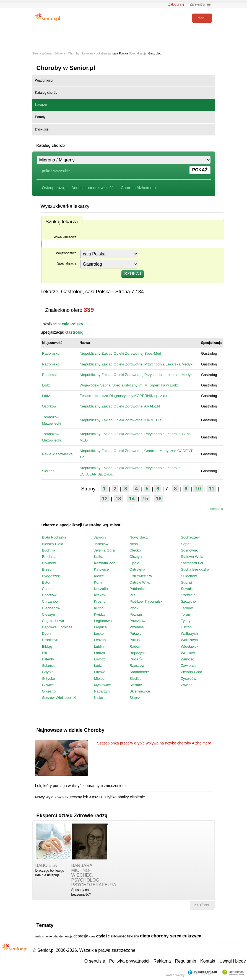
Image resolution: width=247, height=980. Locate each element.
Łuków (99, 672)
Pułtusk (136, 640)
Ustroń (186, 627)
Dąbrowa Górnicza (57, 627)
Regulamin (186, 961)
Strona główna (42, 53)
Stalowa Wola (192, 557)
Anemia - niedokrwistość (92, 188)
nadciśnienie (44, 936)
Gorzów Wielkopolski (59, 698)
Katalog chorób (46, 93)
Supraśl (187, 582)
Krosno (100, 601)
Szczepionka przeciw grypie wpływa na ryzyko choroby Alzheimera (154, 743)
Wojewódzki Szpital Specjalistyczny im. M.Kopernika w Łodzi (129, 385)
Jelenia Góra (104, 550)
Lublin (99, 646)
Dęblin (47, 633)
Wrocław (188, 653)
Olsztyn (136, 557)
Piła (132, 595)
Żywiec (187, 685)
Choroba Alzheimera (138, 188)
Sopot (186, 544)
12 (105, 499)
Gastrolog (155, 53)
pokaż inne (202, 905)
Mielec (99, 679)
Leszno (100, 640)
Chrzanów (50, 601)
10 (198, 489)
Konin (98, 582)
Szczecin (188, 595)
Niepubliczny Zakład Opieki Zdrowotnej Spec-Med (120, 353)
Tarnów (187, 608)
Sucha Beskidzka (195, 569)
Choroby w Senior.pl (66, 68)
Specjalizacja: (67, 263)
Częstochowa (53, 621)
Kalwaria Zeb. (105, 563)
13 (118, 499)
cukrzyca (192, 936)
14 (132, 499)
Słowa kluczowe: (65, 237)
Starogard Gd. (193, 563)
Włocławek (190, 646)
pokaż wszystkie (56, 171)
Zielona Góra (192, 672)
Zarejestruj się (200, 4)
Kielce (99, 576)
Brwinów (49, 563)
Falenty (48, 659)
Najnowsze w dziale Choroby (71, 730)
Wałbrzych (189, 633)
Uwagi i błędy (232, 961)
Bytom (47, 582)
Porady (40, 117)
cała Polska (120, 53)
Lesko (99, 633)
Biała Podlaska (54, 537)
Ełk (45, 653)
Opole (134, 563)
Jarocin (100, 537)
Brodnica (49, 557)
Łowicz (99, 659)
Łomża (99, 653)
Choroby (74, 53)
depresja (81, 936)
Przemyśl (137, 627)
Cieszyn (49, 614)
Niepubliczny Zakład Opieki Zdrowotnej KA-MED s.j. (122, 420)
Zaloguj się (176, 4)
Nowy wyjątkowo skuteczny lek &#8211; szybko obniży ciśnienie (90, 797)
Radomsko (51, 353)
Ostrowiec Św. (141, 576)
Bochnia (49, 550)
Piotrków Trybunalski (146, 601)
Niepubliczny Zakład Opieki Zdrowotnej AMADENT (121, 406)
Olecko (135, 550)
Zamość (187, 659)
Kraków (100, 595)
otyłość (103, 936)
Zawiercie (189, 666)
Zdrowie (60, 53)
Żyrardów (189, 679)
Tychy (186, 621)
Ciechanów (51, 608)
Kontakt (208, 961)
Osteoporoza (53, 188)
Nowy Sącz (139, 537)
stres (92, 936)
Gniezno (49, 691)
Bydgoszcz (51, 576)
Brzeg (47, 569)
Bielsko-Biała (53, 544)
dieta (145, 936)
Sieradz (48, 471)
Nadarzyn (102, 691)
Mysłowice (102, 685)
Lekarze (88, 53)
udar (56, 936)
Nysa (134, 544)
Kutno (99, 608)
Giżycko (49, 679)
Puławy (135, 633)
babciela (46, 865)
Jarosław (101, 544)
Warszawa (189, 640)
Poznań (136, 614)
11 (212, 489)
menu (202, 18)
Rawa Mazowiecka (57, 454)
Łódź (46, 385)
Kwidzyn (101, 614)
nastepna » (215, 509)
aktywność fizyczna (125, 936)
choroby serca (166, 936)
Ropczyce (138, 653)
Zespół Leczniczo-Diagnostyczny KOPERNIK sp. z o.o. (124, 396)
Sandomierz (139, 672)
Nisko (98, 698)
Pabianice (138, 589)
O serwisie (95, 961)
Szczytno (188, 601)
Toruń (185, 614)
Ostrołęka (137, 569)
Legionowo (103, 621)
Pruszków (137, 621)
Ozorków (49, 406)
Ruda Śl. (136, 659)
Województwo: (67, 253)
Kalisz (99, 557)
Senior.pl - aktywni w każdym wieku (48, 17)
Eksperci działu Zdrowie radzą (72, 816)
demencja (66, 936)
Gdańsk (48, 666)
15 (145, 499)
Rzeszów (137, 666)
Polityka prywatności (129, 961)
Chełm (47, 589)
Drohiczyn (50, 640)
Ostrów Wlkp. (140, 582)
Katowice (101, 569)
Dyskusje (42, 129)
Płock (134, 608)
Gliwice (48, 685)
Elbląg (47, 646)
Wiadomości (44, 80)
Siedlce (136, 679)
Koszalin (101, 589)
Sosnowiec (190, 550)
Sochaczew (190, 537)
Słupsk (135, 698)
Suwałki (187, 589)
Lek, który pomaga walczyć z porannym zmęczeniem (80, 786)
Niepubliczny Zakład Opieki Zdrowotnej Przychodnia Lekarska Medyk (136, 364)
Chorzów (49, 595)
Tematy (45, 925)
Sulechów (189, 576)
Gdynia (48, 672)
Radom (135, 646)
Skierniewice (140, 691)
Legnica (100, 627)
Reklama (162, 961)
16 (159, 499)
